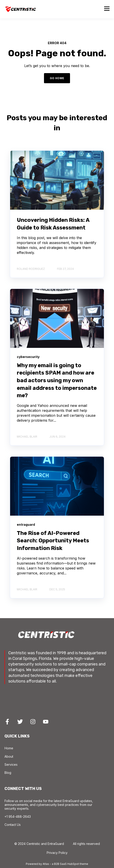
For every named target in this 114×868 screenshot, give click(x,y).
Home (9, 748)
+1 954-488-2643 (18, 817)
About (9, 756)
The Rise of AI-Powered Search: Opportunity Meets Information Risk (53, 541)
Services (11, 764)
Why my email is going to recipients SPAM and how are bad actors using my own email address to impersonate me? (57, 380)
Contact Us (13, 825)
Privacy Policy (57, 853)
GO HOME (57, 78)
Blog (8, 773)
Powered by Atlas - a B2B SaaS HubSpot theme (57, 864)
